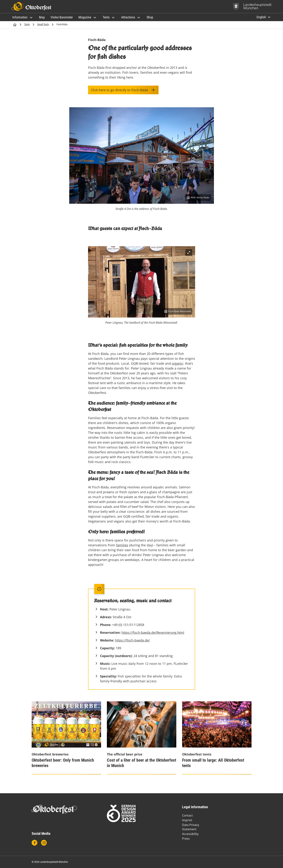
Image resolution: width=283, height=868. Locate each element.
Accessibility (190, 834)
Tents (27, 24)
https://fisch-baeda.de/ (132, 640)
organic (177, 363)
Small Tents (43, 24)
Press (186, 839)
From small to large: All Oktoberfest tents (213, 763)
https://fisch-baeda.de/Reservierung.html (153, 632)
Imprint (187, 820)
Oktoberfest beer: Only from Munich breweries (63, 763)
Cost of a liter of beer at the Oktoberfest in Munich (141, 763)
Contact (187, 815)
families (122, 545)
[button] (23, 17)
